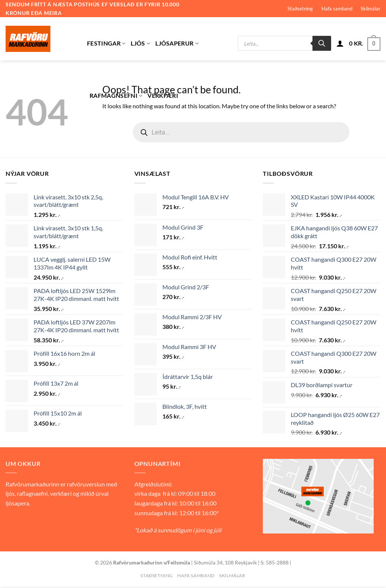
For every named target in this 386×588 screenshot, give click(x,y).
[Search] (322, 43)
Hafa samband (337, 9)
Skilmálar (371, 9)
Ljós (140, 43)
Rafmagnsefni (116, 96)
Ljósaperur (177, 43)
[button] (340, 43)
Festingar (106, 43)
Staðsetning (300, 9)
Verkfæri (163, 95)
